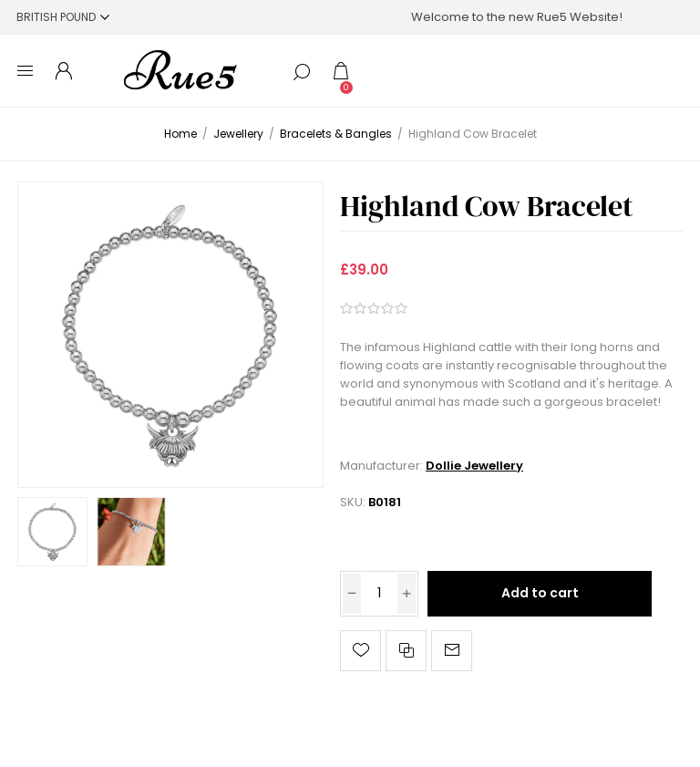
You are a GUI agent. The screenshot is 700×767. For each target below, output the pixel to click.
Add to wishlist (360, 651)
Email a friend (452, 651)
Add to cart (540, 593)
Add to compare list (406, 651)
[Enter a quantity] (379, 594)
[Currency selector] (63, 17)
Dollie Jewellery (474, 466)
